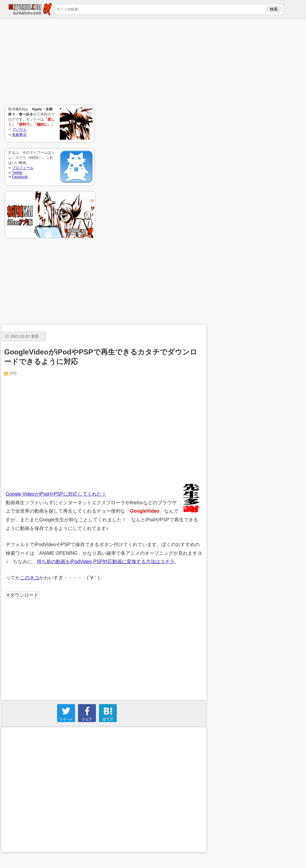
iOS (13, 373)
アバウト (20, 130)
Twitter (17, 173)
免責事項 (19, 135)
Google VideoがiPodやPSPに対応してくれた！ (56, 494)
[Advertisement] (50, 62)
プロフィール (23, 168)
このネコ (30, 578)
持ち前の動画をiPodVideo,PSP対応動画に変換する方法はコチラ (106, 562)
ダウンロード (24, 595)
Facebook (20, 177)
